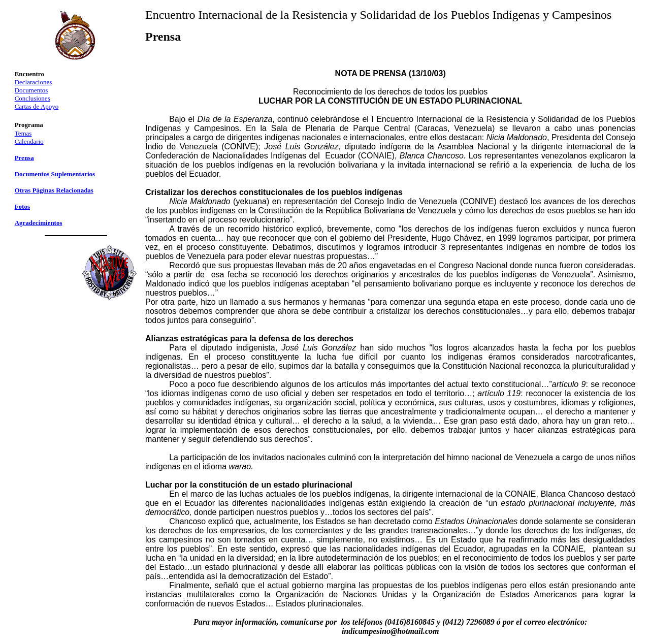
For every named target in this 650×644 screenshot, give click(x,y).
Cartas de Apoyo (37, 106)
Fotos (22, 206)
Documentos (31, 90)
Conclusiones (32, 98)
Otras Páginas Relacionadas (54, 190)
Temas (23, 133)
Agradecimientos (39, 223)
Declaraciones (34, 82)
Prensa (24, 158)
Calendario (29, 141)
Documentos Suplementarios (55, 174)
